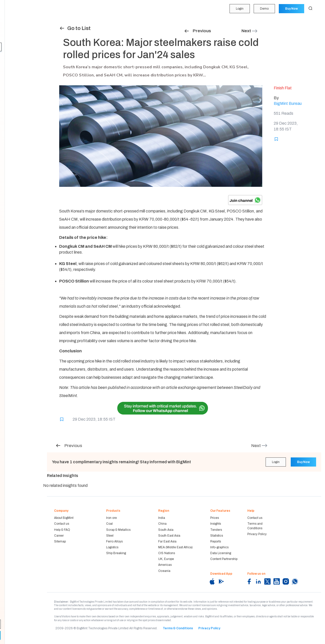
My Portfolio (15, 18)
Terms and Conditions (255, 526)
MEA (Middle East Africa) (175, 547)
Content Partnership (224, 559)
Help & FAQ (62, 530)
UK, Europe (166, 559)
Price (10, 27)
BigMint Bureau (288, 103)
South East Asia (169, 536)
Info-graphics (219, 547)
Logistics (112, 547)
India (162, 518)
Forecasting (15, 37)
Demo (264, 9)
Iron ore (111, 518)
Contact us (62, 524)
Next (250, 31)
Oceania (164, 571)
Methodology (16, 96)
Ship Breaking (116, 553)
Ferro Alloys (114, 541)
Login (239, 9)
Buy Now (291, 9)
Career (59, 536)
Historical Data (17, 86)
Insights (13, 47)
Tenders (12, 57)
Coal (109, 524)
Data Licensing (221, 553)
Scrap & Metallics (118, 530)
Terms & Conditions (178, 628)
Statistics (13, 67)
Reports (12, 76)
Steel (110, 536)
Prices (215, 518)
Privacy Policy (257, 534)
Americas (165, 565)
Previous (197, 31)
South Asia (166, 530)
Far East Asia (167, 541)
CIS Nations (167, 553)
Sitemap (60, 541)
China (162, 524)
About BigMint (64, 518)
